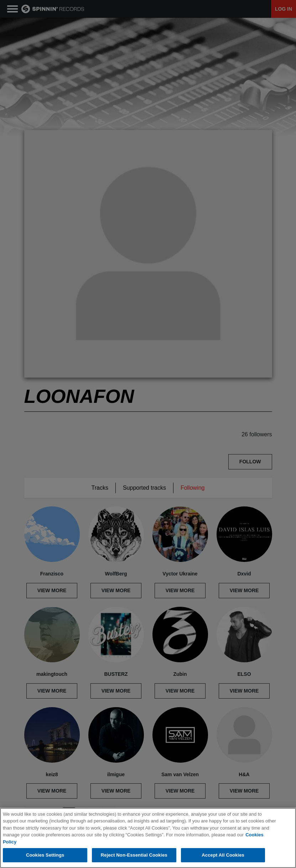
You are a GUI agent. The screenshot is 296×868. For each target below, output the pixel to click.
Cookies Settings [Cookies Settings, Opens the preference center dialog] (45, 855)
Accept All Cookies (223, 855)
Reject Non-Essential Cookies (134, 855)
